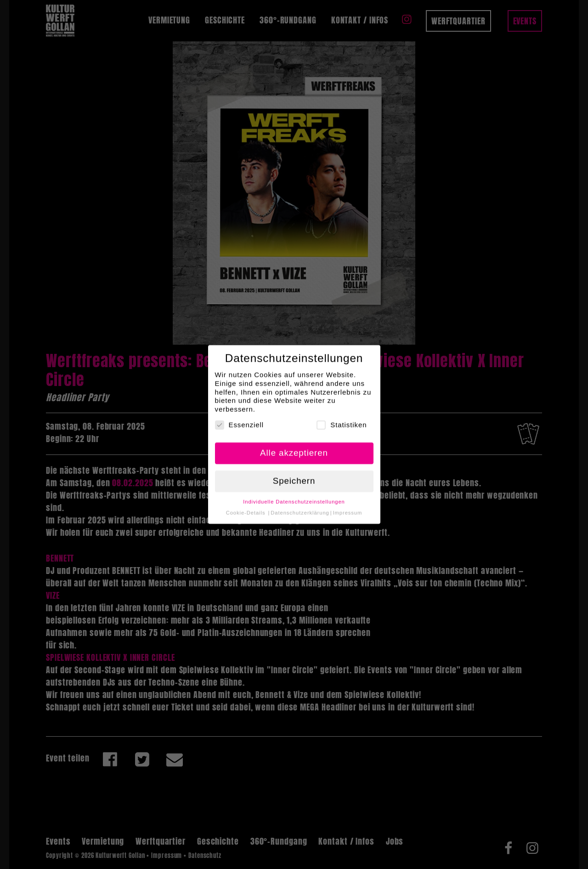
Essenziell (240, 419)
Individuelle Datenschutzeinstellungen (294, 495)
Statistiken (342, 419)
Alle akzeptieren (294, 447)
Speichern (294, 475)
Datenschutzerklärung (300, 507)
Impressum (348, 507)
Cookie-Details (246, 507)
